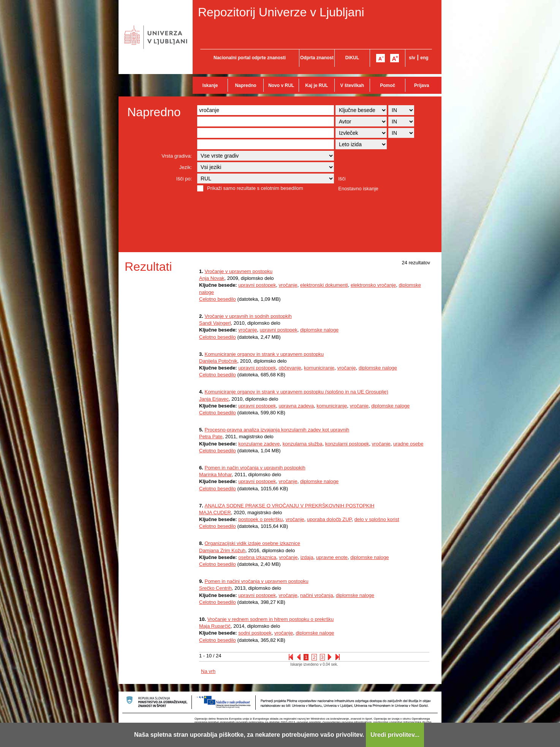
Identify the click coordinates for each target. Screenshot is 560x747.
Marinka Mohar (215, 475)
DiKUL (352, 58)
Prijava (422, 85)
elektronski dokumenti (324, 285)
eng (424, 58)
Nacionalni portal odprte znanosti (250, 58)
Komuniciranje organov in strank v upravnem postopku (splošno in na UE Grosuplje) (296, 392)
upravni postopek (257, 285)
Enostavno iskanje (358, 189)
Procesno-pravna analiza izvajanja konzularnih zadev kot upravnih (277, 430)
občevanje (290, 368)
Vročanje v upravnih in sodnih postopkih (248, 316)
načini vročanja (317, 595)
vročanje (288, 285)
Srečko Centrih (215, 588)
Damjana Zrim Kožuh (222, 550)
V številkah (352, 85)
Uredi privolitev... (395, 735)
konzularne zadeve (259, 444)
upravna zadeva (297, 406)
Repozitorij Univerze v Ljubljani (281, 12)
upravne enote (332, 557)
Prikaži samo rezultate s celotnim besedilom (255, 188)
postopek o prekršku (260, 519)
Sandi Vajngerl (215, 323)
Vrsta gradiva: (177, 156)
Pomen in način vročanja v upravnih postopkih (255, 468)
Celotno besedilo (218, 299)
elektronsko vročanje (373, 285)
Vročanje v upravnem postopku (238, 271)
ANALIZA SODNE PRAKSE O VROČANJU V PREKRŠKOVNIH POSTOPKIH (289, 506)
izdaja (307, 557)
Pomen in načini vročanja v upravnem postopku (256, 581)
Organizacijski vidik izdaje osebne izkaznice (252, 543)
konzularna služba (303, 444)
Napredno (246, 85)
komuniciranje (319, 368)
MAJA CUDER (215, 512)
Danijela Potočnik (218, 361)
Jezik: (186, 167)
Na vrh (208, 671)
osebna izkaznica (257, 557)
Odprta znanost (317, 58)
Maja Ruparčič (215, 626)
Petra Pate (211, 437)
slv (412, 58)
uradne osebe (408, 444)
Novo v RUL (281, 85)
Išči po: (184, 179)
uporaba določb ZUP (329, 519)
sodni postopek (255, 633)
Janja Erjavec (214, 399)
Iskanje (210, 85)
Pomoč (388, 85)
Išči (342, 179)
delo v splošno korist (377, 519)
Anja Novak (212, 278)
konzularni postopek (347, 444)
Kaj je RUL (316, 85)
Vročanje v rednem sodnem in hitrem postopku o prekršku (271, 619)
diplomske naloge (319, 330)
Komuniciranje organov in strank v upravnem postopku (264, 354)
